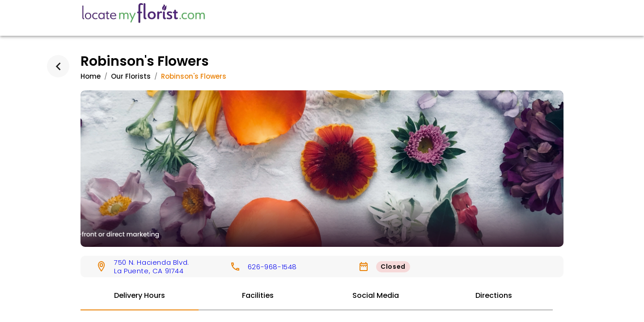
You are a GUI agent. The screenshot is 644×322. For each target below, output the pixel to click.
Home (91, 76)
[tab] (140, 296)
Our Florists (131, 76)
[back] (58, 66)
